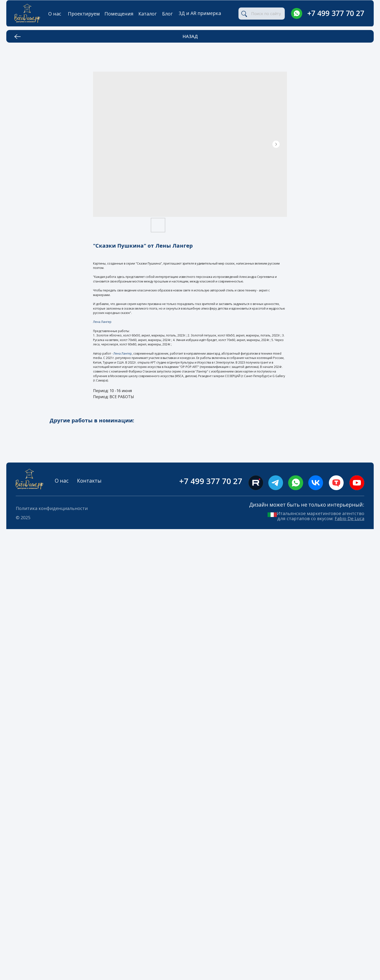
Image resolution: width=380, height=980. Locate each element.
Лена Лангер (102, 322)
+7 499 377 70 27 (336, 13)
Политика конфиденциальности (52, 508)
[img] (297, 14)
